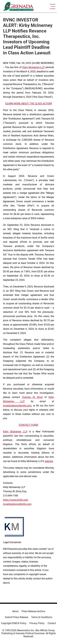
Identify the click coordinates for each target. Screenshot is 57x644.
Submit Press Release (16, 617)
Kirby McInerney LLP (34, 67)
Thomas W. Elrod (32, 397)
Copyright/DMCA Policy (14, 623)
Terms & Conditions (42, 617)
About (15, 611)
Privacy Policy (37, 623)
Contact (52, 623)
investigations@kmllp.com (17, 406)
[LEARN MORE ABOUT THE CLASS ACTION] (28, 104)
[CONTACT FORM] (28, 425)
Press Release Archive (33, 611)
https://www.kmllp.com (16, 500)
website (49, 461)
